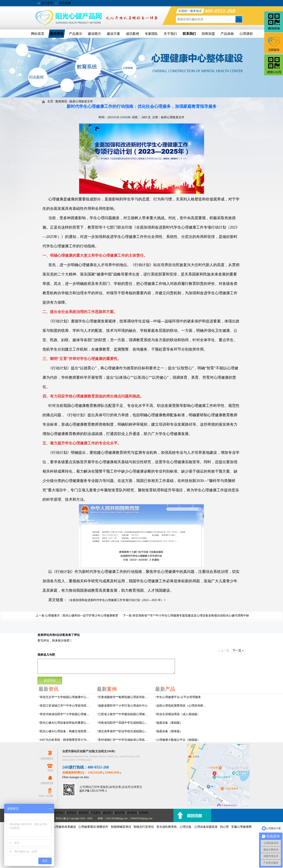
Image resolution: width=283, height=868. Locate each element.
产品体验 (227, 34)
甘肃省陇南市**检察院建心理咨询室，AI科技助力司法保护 (124, 697)
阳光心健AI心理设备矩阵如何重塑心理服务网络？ (66, 723)
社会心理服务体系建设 (61, 827)
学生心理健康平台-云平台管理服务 (179, 697)
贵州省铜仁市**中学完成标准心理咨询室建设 (124, 740)
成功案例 (132, 34)
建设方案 (113, 34)
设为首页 (47, 3)
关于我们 (170, 34)
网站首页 (38, 34)
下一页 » (238, 651)
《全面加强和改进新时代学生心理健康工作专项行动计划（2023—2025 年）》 (117, 600)
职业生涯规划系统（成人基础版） (178, 714)
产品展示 (76, 34)
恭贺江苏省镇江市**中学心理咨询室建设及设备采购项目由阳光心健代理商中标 (66, 706)
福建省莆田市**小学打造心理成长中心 (123, 706)
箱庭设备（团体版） (170, 731)
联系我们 (189, 34)
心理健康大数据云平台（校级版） (178, 740)
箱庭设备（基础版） (170, 723)
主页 (50, 101)
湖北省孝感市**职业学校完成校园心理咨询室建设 (124, 731)
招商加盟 (208, 34)
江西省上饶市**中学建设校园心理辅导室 (124, 714)
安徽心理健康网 (241, 827)
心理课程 (246, 34)
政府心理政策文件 (81, 101)
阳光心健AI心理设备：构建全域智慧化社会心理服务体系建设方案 (66, 731)
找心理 (224, 827)
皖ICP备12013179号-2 (93, 791)
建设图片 (95, 34)
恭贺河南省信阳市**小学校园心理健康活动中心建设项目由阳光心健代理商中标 (66, 714)
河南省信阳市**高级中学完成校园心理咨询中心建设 (124, 723)
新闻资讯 (57, 34)
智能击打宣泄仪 (144, 827)
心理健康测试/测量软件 (93, 827)
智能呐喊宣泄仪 (121, 827)
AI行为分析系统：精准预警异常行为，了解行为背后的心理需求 (66, 740)
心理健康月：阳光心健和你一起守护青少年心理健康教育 (82, 616)
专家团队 (151, 34)
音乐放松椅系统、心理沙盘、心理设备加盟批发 (187, 827)
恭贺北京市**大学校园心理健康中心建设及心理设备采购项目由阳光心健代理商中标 (66, 697)
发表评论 (43, 635)
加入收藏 (65, 3)
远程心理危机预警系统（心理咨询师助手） (182, 706)
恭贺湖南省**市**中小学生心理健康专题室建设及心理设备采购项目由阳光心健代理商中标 (191, 616)
